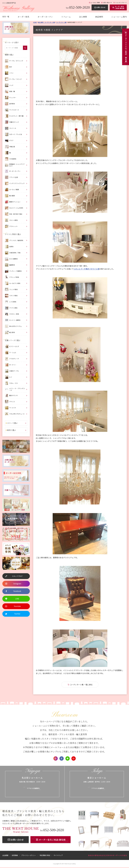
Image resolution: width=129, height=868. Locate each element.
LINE (68, 758)
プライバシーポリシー (29, 855)
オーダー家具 (23, 17)
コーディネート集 (61, 22)
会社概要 (5, 855)
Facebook (62, 758)
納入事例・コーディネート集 (46, 22)
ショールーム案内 (119, 17)
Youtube (74, 758)
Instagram (56, 758)
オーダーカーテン (45, 17)
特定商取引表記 (45, 855)
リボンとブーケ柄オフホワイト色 (86, 269)
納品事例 (99, 17)
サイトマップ (58, 855)
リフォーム (66, 17)
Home (35, 22)
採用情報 (15, 855)
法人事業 (83, 17)
